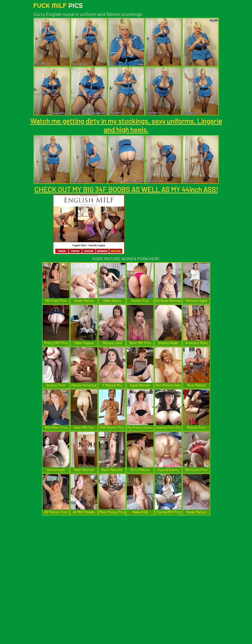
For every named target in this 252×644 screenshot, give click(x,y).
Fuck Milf (58, 5)
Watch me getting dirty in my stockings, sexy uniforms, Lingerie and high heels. (126, 125)
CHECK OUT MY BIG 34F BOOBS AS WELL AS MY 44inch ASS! (126, 189)
